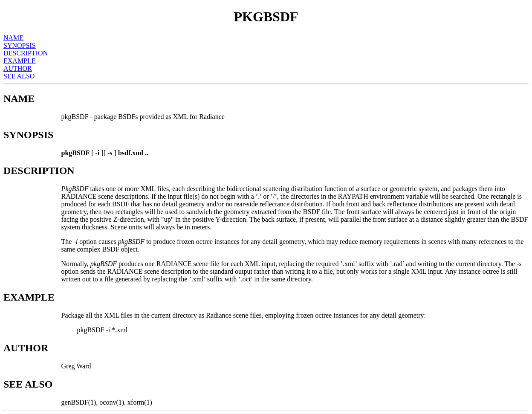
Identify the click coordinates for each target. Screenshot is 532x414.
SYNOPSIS (20, 45)
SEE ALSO (19, 76)
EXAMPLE (20, 61)
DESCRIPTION (26, 53)
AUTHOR (18, 68)
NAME (13, 38)
